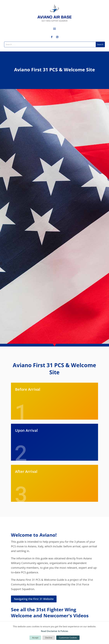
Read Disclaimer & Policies (55, 631)
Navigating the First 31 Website (34, 599)
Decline (49, 638)
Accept (35, 638)
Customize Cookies (68, 638)
